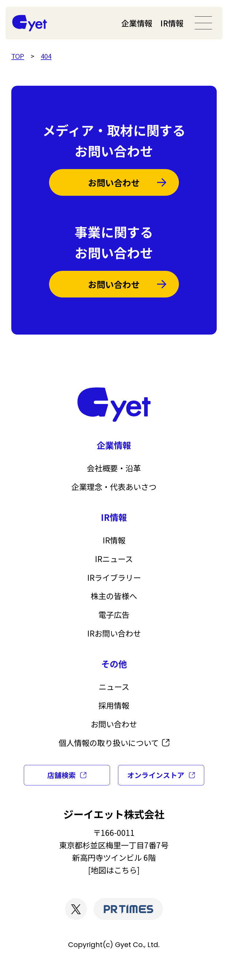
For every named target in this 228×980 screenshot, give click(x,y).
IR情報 (172, 23)
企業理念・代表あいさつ (114, 487)
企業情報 (137, 23)
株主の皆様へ (114, 596)
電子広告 (114, 615)
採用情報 (114, 705)
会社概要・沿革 (114, 468)
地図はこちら (114, 870)
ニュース (114, 687)
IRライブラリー (114, 577)
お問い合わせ (114, 182)
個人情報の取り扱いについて (109, 743)
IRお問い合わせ (114, 633)
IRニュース (114, 559)
